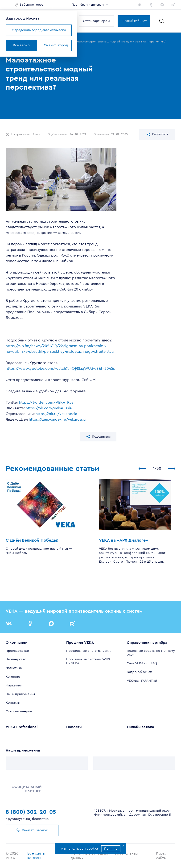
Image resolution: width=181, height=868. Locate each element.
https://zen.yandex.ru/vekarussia (57, 419)
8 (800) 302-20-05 (31, 812)
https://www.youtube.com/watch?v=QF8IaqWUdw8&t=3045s (60, 369)
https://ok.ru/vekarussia (56, 414)
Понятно (111, 849)
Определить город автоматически (39, 30)
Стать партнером (96, 21)
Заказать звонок (32, 830)
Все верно (21, 45)
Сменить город (56, 45)
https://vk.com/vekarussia (49, 408)
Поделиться (157, 134)
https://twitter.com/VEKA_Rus (46, 403)
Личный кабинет (134, 21)
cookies (93, 849)
